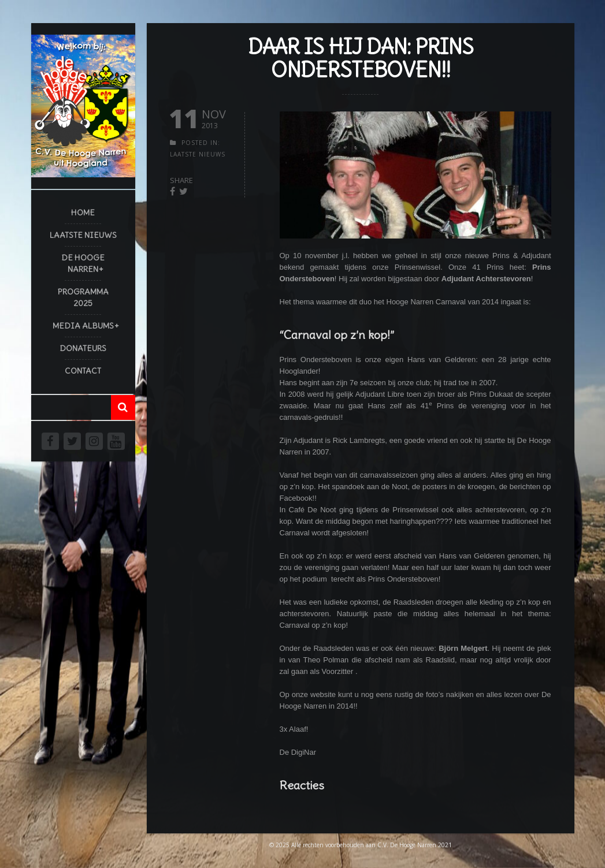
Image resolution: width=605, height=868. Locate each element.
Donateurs (83, 348)
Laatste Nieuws (83, 235)
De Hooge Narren (83, 263)
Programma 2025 (83, 297)
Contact (83, 371)
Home (83, 213)
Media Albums (83, 326)
